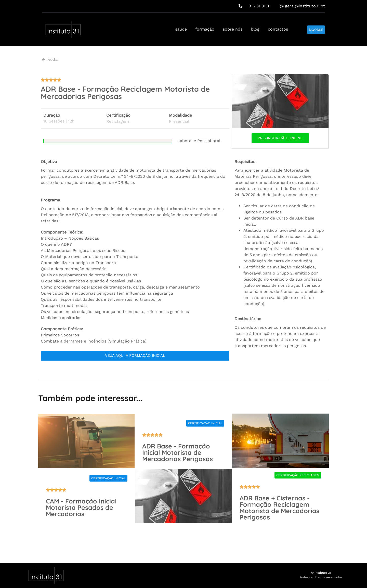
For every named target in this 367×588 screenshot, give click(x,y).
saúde (181, 29)
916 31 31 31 (254, 6)
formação (205, 29)
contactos (278, 29)
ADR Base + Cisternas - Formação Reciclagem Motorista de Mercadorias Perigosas (279, 508)
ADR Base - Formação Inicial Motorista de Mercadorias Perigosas (178, 452)
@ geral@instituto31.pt (302, 6)
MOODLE (316, 30)
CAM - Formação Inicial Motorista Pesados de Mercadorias (81, 507)
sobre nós (233, 29)
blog (255, 29)
